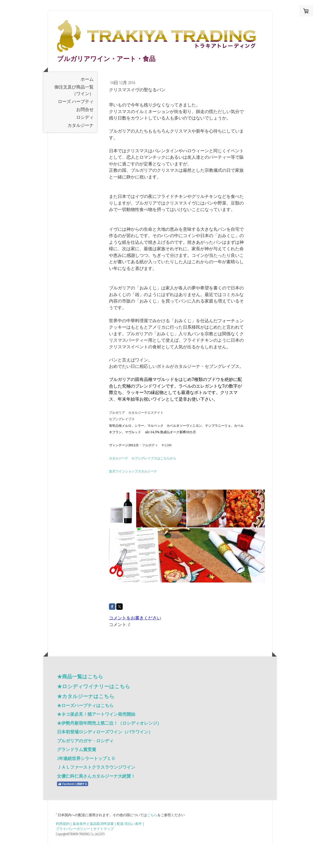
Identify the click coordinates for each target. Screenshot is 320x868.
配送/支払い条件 (129, 847)
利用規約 (63, 847)
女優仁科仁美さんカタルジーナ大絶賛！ (96, 799)
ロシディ (85, 141)
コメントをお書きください (135, 641)
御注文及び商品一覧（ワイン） (74, 114)
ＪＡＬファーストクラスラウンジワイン (96, 790)
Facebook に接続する (73, 807)
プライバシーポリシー (73, 852)
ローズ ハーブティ (76, 125)
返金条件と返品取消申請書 (93, 847)
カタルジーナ (81, 148)
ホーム (87, 102)
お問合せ (85, 133)
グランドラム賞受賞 (77, 773)
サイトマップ (103, 852)
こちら (152, 838)
